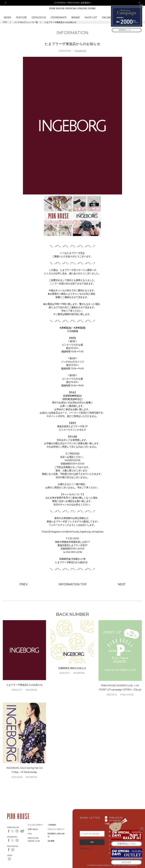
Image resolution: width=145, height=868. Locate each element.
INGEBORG (81, 51)
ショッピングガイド (35, 825)
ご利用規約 (52, 825)
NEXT (122, 584)
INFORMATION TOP (72, 584)
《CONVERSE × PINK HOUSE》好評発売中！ (73, 3)
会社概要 (51, 841)
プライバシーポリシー (56, 829)
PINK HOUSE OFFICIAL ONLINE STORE (72, 9)
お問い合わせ (33, 829)
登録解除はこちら (86, 848)
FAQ (30, 834)
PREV (24, 584)
